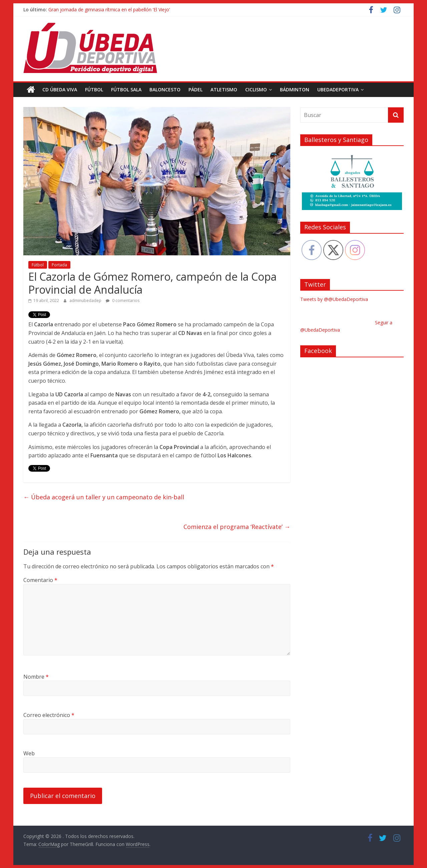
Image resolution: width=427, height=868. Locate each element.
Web (29, 753)
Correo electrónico (49, 715)
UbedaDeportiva (338, 89)
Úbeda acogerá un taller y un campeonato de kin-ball (104, 497)
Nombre (36, 677)
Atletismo (224, 89)
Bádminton (295, 89)
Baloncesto (165, 89)
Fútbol (94, 89)
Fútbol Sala (126, 89)
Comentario (40, 580)
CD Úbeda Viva (60, 89)
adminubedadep (86, 300)
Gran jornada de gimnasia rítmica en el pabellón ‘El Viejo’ (109, 9)
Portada (59, 265)
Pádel (195, 89)
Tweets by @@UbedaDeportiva (334, 299)
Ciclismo (256, 89)
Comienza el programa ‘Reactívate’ (237, 527)
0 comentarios (123, 300)
